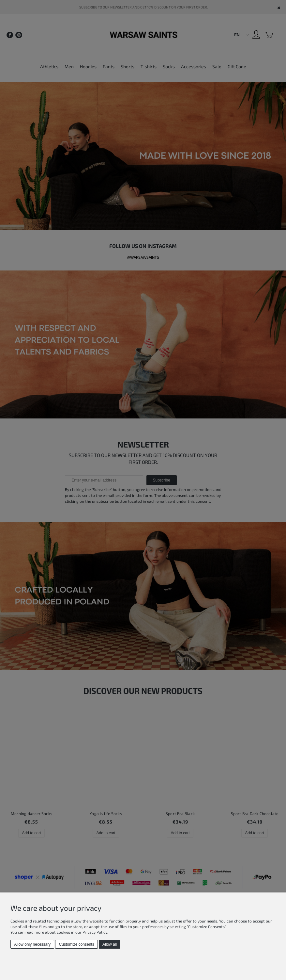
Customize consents (77, 944)
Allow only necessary (32, 944)
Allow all (110, 944)
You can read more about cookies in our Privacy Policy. (59, 932)
